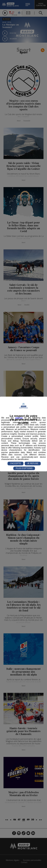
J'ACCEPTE (15, 463)
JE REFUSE (33, 463)
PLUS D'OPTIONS (24, 468)
